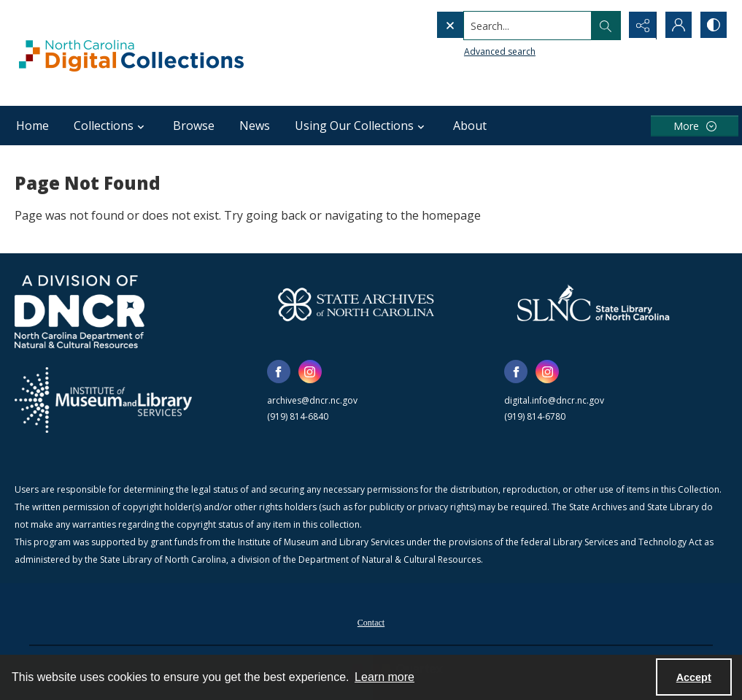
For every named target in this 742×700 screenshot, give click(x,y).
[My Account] (676, 26)
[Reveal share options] (640, 26)
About (470, 126)
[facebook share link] (279, 372)
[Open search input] (603, 26)
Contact (371, 623)
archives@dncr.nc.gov (312, 400)
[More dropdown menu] (695, 126)
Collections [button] (111, 126)
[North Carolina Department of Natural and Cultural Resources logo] (80, 312)
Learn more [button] (384, 677)
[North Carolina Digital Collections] (131, 53)
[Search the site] (497, 26)
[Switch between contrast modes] (713, 26)
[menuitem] (371, 621)
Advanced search (469, 51)
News (255, 126)
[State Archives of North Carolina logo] (356, 304)
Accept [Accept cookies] (694, 677)
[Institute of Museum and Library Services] (103, 400)
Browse (194, 126)
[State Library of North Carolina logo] (593, 304)
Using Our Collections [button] (362, 126)
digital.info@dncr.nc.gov (554, 400)
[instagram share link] (310, 372)
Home (32, 126)
